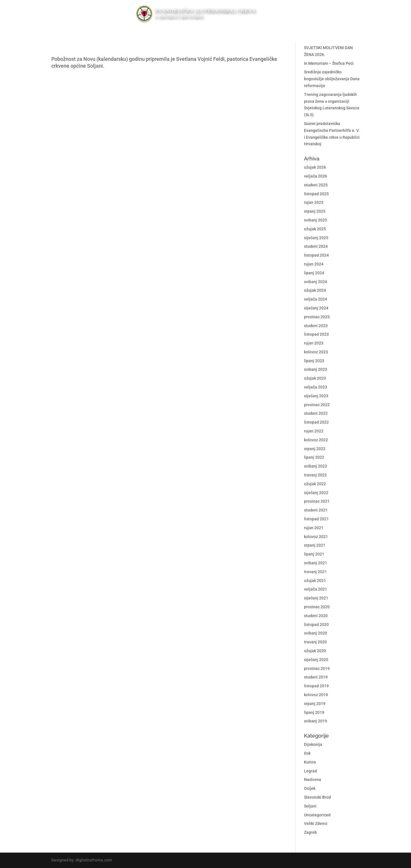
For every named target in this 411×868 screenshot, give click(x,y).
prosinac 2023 (317, 317)
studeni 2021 (316, 510)
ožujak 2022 (315, 484)
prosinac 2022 (317, 405)
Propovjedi (199, 32)
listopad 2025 (316, 194)
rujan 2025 (314, 202)
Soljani (310, 806)
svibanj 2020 (316, 633)
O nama (247, 32)
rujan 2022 (314, 431)
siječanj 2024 (316, 308)
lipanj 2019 (314, 712)
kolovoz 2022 (316, 440)
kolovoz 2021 (316, 537)
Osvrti (225, 32)
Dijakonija (313, 744)
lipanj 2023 (314, 361)
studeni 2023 (316, 326)
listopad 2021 (316, 519)
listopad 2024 (316, 255)
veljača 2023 (316, 387)
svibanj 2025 (316, 220)
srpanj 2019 (315, 704)
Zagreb (310, 832)
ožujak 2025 (315, 229)
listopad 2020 (316, 625)
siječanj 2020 (316, 660)
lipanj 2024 (314, 273)
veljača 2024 (316, 299)
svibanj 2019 (316, 721)
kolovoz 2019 (316, 695)
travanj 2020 (315, 642)
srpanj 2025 (315, 211)
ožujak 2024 (315, 290)
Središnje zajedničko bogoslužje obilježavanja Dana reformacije (332, 79)
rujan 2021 (314, 528)
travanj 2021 (315, 572)
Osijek (310, 788)
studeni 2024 (316, 246)
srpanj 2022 (315, 449)
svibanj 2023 (316, 369)
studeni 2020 (316, 616)
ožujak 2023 (315, 378)
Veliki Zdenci (316, 823)
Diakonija (170, 32)
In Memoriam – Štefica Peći (329, 63)
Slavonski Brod (317, 797)
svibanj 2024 (316, 282)
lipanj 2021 (314, 554)
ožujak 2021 (315, 581)
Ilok (307, 753)
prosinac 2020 (317, 607)
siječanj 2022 (316, 493)
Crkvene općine (130, 32)
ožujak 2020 (315, 651)
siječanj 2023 (316, 396)
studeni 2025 (316, 185)
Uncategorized (317, 815)
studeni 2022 (316, 413)
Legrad (310, 771)
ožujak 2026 (315, 167)
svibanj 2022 (316, 466)
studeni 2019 (316, 677)
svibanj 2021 (316, 563)
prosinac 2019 (317, 668)
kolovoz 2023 (316, 352)
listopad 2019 (316, 686)
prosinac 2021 (317, 501)
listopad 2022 (316, 422)
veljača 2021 (316, 589)
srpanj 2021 (315, 545)
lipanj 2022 (314, 457)
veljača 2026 (316, 176)
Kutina (310, 762)
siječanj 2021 (316, 598)
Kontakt (276, 32)
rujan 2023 (314, 343)
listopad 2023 (316, 334)
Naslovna (313, 780)
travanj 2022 (315, 475)
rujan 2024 (314, 264)
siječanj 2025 (316, 238)
